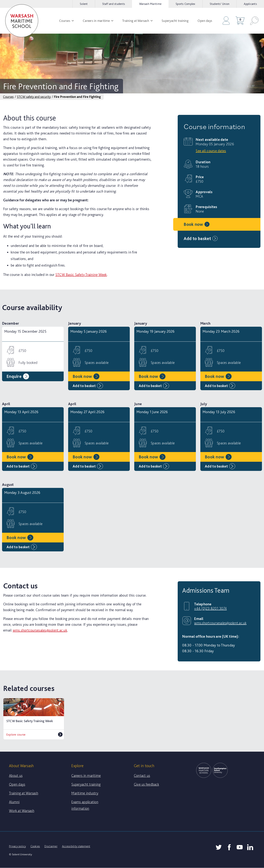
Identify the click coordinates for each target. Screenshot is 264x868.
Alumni (14, 802)
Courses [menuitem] (66, 21)
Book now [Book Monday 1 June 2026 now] (152, 457)
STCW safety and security (34, 97)
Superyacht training (86, 784)
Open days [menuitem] (205, 21)
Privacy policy (18, 846)
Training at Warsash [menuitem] (137, 21)
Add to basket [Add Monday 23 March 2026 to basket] (220, 386)
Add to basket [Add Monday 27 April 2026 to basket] (88, 466)
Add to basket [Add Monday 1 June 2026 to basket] (154, 466)
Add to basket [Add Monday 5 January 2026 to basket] (88, 386)
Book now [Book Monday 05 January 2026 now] (197, 224)
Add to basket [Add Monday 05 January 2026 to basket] (201, 239)
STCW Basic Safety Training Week (81, 275)
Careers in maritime (86, 776)
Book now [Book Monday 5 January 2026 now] (86, 376)
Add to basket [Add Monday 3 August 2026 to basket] (22, 547)
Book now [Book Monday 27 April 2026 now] (86, 457)
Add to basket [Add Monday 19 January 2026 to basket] (154, 386)
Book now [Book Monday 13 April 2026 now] (20, 457)
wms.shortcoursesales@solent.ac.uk (40, 630)
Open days (17, 784)
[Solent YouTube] (240, 847)
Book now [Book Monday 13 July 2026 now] (218, 457)
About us (16, 776)
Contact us (142, 776)
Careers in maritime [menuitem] (98, 21)
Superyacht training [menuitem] (175, 21)
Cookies (35, 846)
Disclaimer (51, 846)
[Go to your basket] (240, 21)
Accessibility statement (76, 846)
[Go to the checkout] (226, 21)
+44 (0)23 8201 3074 (210, 608)
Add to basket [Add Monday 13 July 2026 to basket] (220, 466)
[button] (254, 21)
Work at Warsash (22, 811)
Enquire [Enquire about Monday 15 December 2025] (18, 376)
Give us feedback (146, 784)
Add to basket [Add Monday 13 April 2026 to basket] (22, 466)
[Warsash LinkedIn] (250, 847)
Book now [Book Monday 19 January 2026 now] (152, 376)
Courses (8, 97)
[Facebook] (229, 847)
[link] (22, 21)
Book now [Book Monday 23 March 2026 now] (218, 376)
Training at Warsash (24, 793)
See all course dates (211, 151)
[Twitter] (219, 847)
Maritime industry (85, 793)
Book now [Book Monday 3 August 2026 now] (20, 538)
